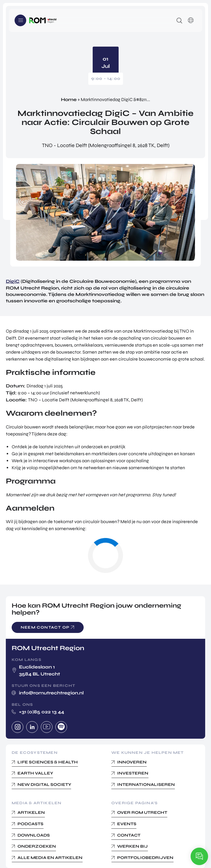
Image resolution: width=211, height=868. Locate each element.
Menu (20, 20)
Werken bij (132, 846)
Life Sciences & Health (48, 762)
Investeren (133, 773)
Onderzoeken (37, 846)
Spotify (61, 727)
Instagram (17, 727)
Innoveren (132, 762)
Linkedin (32, 727)
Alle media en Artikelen (50, 858)
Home (69, 99)
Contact (129, 835)
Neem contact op (45, 627)
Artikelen (31, 813)
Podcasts (30, 824)
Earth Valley (35, 773)
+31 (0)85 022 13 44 (42, 712)
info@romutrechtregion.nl (51, 693)
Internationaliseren (146, 785)
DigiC (13, 281)
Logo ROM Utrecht (43, 20)
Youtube (47, 727)
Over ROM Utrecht (142, 813)
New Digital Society (44, 785)
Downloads (34, 835)
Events (127, 824)
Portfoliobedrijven (145, 858)
